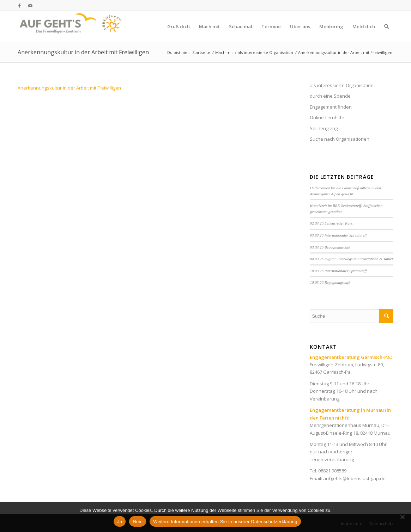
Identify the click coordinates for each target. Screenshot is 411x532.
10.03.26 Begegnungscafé (330, 282)
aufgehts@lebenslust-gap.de (354, 478)
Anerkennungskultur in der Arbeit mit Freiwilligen (83, 52)
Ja (120, 522)
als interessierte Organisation (342, 85)
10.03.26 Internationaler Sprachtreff (338, 271)
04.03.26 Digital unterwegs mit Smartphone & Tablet (351, 259)
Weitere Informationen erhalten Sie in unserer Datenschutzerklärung (225, 522)
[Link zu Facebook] (20, 5)
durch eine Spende (330, 96)
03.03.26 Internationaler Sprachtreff (338, 235)
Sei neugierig (324, 128)
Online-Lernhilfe (327, 117)
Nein (138, 522)
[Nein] (402, 517)
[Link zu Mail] (30, 5)
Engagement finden (331, 107)
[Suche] (386, 26)
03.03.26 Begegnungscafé (330, 247)
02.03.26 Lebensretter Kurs (331, 223)
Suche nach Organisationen (340, 139)
